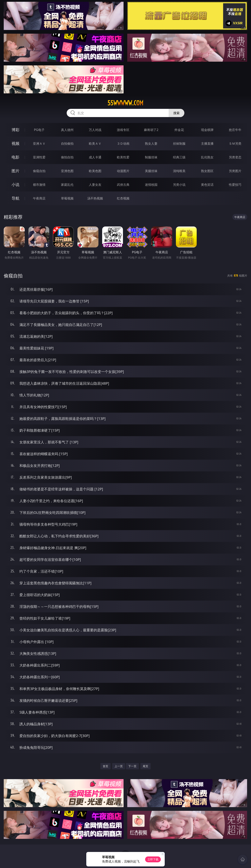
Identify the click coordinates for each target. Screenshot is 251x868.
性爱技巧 (235, 185)
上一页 (119, 766)
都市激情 (39, 185)
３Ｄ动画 (123, 143)
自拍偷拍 (67, 143)
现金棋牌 (207, 130)
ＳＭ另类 (235, 143)
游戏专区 (123, 130)
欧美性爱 (123, 157)
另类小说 (179, 185)
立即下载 (153, 859)
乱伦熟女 (207, 157)
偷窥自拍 (39, 171)
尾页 (146, 766)
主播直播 (207, 143)
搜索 (176, 113)
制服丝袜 (151, 157)
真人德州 (67, 130)
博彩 (15, 130)
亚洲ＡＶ (39, 143)
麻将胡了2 (151, 130)
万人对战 (95, 130)
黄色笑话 (207, 185)
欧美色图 (95, 171)
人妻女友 (95, 185)
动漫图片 (123, 171)
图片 (15, 171)
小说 (15, 185)
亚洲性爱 (39, 157)
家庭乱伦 (67, 185)
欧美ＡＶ (95, 143)
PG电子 (39, 130)
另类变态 (235, 157)
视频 (15, 143)
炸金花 (179, 130)
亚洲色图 (67, 171)
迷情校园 (151, 185)
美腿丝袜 (151, 171)
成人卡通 (95, 157)
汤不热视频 (95, 198)
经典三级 (179, 157)
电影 (15, 157)
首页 (105, 766)
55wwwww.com (125, 103)
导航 (15, 198)
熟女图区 (207, 171)
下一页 (132, 766)
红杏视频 (123, 198)
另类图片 (235, 171)
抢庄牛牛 (235, 130)
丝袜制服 (179, 143)
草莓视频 (67, 198)
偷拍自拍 (67, 157)
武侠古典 (123, 185)
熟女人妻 (151, 143)
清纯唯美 (179, 171)
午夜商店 (39, 198)
